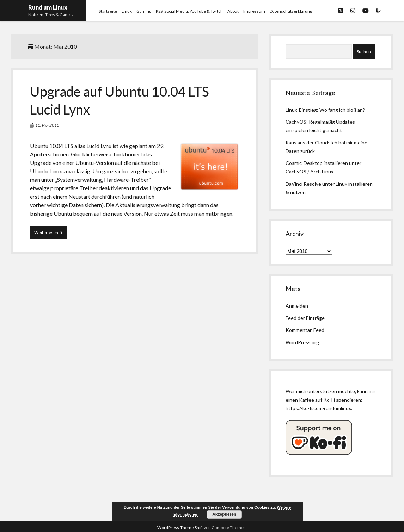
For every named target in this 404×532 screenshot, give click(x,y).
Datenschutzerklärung (291, 11)
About (233, 11)
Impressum (254, 11)
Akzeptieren (224, 514)
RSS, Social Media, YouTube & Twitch (189, 11)
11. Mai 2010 (47, 125)
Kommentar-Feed (305, 330)
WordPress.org (302, 342)
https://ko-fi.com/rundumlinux (318, 408)
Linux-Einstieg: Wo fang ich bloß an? (325, 110)
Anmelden (297, 306)
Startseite (108, 11)
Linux (127, 11)
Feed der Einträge (305, 318)
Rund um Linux (48, 7)
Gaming (144, 11)
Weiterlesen (51, 234)
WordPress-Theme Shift (180, 528)
